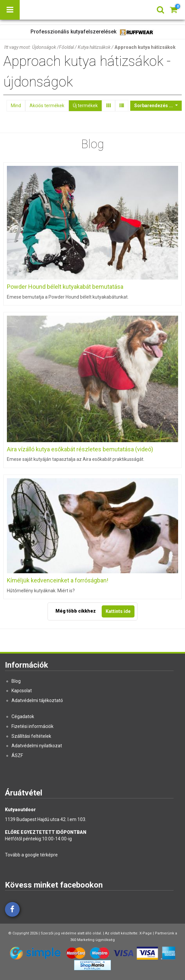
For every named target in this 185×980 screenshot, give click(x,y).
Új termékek (85, 106)
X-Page (146, 933)
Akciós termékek (47, 106)
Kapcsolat (22, 691)
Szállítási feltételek (31, 736)
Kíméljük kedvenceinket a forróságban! (58, 580)
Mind (16, 106)
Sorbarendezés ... (154, 106)
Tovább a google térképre (31, 855)
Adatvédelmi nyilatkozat (37, 746)
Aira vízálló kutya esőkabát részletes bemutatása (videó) (80, 449)
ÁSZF (17, 755)
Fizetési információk (32, 726)
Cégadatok (23, 716)
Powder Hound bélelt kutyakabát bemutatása (65, 287)
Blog (16, 681)
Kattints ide (118, 611)
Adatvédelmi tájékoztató (37, 700)
